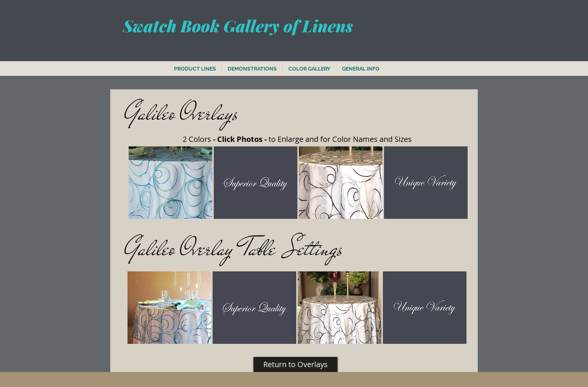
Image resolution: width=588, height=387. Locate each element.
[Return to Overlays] (295, 364)
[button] (170, 183)
